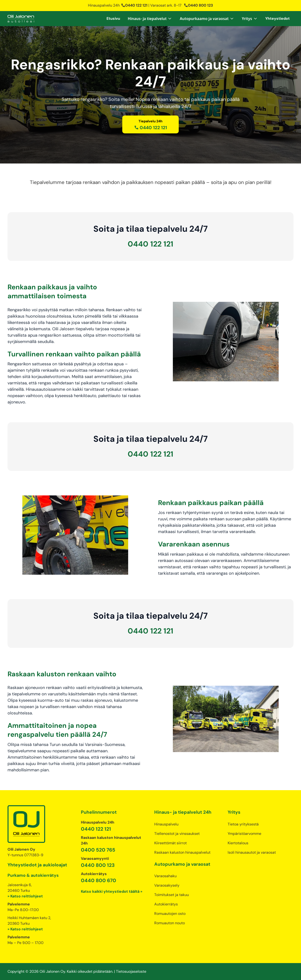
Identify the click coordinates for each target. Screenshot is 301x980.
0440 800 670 (99, 880)
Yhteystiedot (277, 18)
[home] (21, 19)
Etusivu (113, 18)
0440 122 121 (134, 5)
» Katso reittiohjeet (25, 896)
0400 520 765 (98, 850)
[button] (150, 19)
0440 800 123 (198, 5)
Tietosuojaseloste (131, 971)
